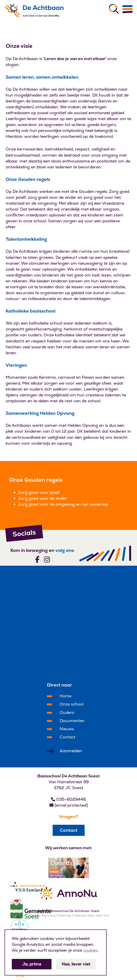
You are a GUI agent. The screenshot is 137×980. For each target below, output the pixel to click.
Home (66, 696)
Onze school (72, 704)
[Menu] (127, 9)
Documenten (72, 721)
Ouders (67, 712)
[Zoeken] (114, 9)
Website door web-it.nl (92, 915)
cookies (90, 950)
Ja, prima (32, 964)
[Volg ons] (37, 559)
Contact (67, 737)
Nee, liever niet (76, 964)
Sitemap (65, 915)
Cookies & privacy (42, 915)
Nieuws (67, 729)
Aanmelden (71, 751)
